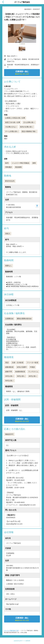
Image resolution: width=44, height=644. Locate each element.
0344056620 (11, 518)
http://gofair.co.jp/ (12, 604)
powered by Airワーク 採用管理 (22, 641)
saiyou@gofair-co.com (14, 524)
